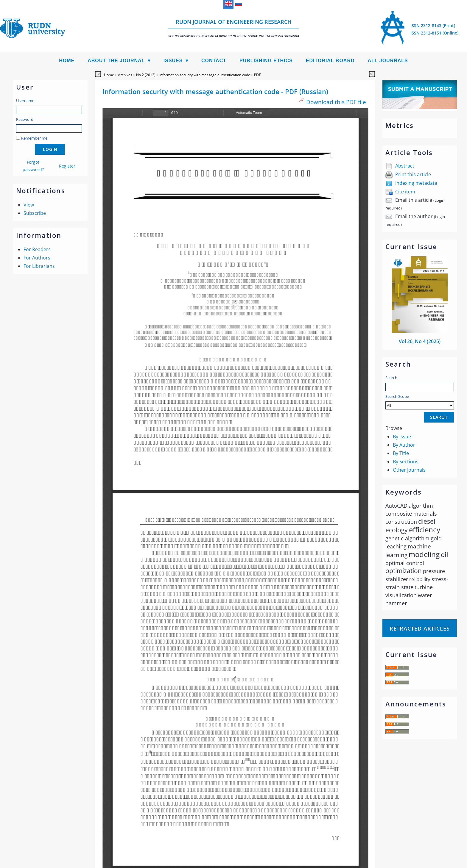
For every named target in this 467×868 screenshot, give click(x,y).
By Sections (406, 462)
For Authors (37, 258)
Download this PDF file (336, 102)
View (29, 205)
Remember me (34, 138)
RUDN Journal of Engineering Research (234, 28)
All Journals (388, 61)
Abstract (405, 166)
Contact (214, 61)
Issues (173, 61)
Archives (125, 75)
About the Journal (116, 61)
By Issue (402, 437)
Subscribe (35, 213)
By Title (401, 453)
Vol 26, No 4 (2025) (420, 341)
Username (25, 101)
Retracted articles (420, 628)
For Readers (37, 249)
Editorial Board (330, 61)
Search (391, 378)
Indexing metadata (416, 183)
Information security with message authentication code (205, 75)
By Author (404, 445)
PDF (257, 75)
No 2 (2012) (146, 75)
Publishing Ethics (266, 61)
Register (67, 166)
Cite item (405, 192)
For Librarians (39, 266)
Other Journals (409, 470)
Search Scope (420, 402)
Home (67, 61)
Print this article (413, 174)
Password (25, 119)
